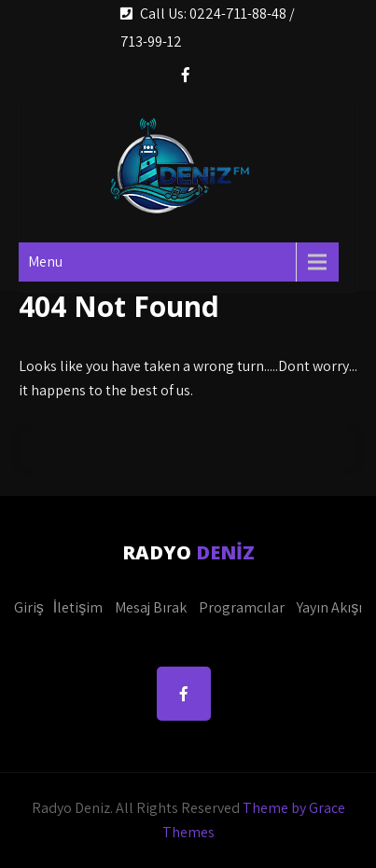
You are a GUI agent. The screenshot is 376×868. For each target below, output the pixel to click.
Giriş (29, 607)
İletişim (78, 607)
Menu (45, 262)
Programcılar (242, 607)
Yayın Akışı (329, 607)
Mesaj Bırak (151, 607)
